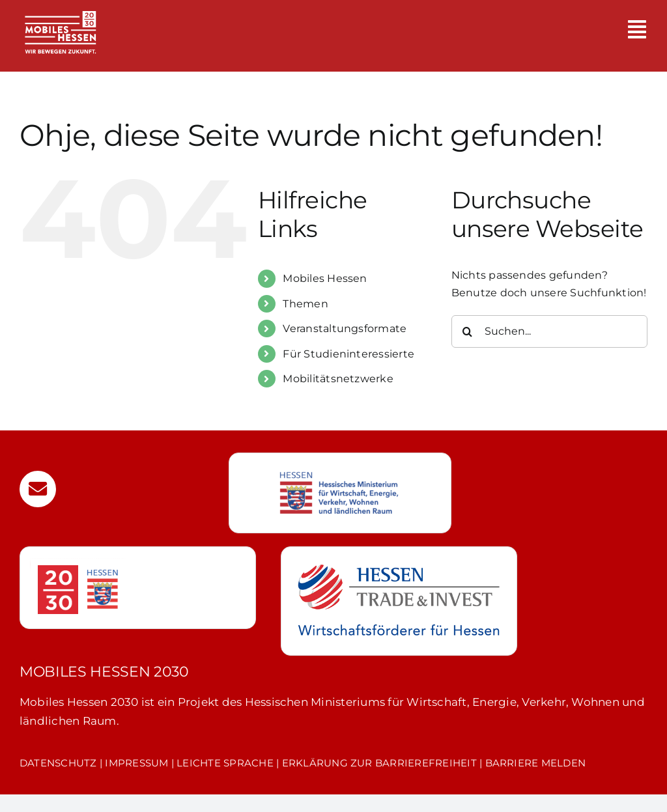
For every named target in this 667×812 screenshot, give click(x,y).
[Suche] (468, 331)
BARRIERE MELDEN (536, 763)
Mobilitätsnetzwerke (338, 379)
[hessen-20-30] (78, 563)
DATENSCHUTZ (58, 763)
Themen (305, 304)
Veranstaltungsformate (345, 329)
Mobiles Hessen (325, 278)
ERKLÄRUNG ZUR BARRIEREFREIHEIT (379, 763)
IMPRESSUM (136, 763)
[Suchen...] (549, 331)
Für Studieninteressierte (348, 354)
